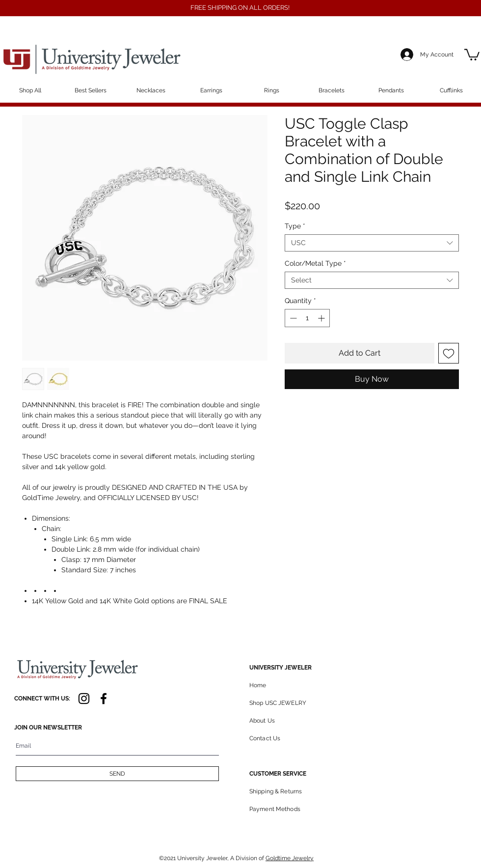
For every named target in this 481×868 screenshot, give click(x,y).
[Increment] (322, 318)
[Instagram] (84, 699)
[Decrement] (292, 318)
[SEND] (117, 774)
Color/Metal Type (315, 263)
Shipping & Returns (276, 791)
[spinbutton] (307, 318)
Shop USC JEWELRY (278, 703)
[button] (472, 54)
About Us (262, 721)
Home (258, 685)
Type (295, 226)
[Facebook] (104, 699)
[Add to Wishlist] (449, 353)
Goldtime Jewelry (290, 858)
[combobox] (372, 243)
